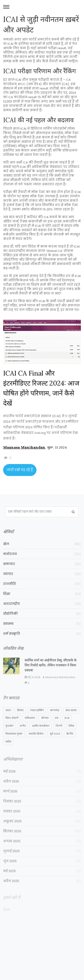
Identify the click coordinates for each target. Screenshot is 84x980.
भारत (8, 717)
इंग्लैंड (23, 733)
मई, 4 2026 (33, 684)
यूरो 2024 (55, 741)
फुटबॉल (9, 733)
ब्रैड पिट (70, 741)
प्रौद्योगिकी (42, 619)
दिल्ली (59, 733)
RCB (67, 725)
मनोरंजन (42, 560)
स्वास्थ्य (42, 629)
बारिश (8, 749)
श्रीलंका (45, 725)
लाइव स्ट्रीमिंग (37, 717)
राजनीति (42, 589)
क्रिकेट (20, 717)
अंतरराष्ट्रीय (42, 609)
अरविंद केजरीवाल (41, 733)
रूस (57, 725)
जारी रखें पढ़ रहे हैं (20, 472)
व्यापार (42, 579)
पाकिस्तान (30, 725)
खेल (42, 550)
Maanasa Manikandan (24, 449)
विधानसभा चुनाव (14, 741)
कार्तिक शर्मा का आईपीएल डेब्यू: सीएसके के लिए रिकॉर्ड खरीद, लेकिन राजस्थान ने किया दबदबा (51, 671)
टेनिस (71, 733)
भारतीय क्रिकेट (36, 741)
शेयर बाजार (71, 717)
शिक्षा (42, 599)
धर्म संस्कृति (42, 639)
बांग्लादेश (55, 717)
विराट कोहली (12, 725)
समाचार (42, 569)
